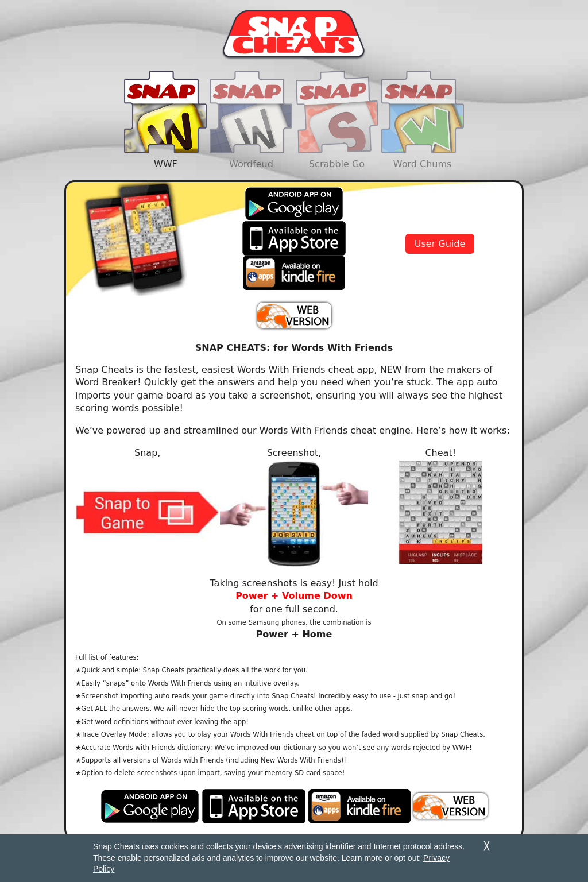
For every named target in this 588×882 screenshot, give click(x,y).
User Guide (440, 244)
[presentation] (165, 114)
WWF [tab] (165, 134)
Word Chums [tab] (423, 134)
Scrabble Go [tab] (337, 134)
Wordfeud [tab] (251, 134)
